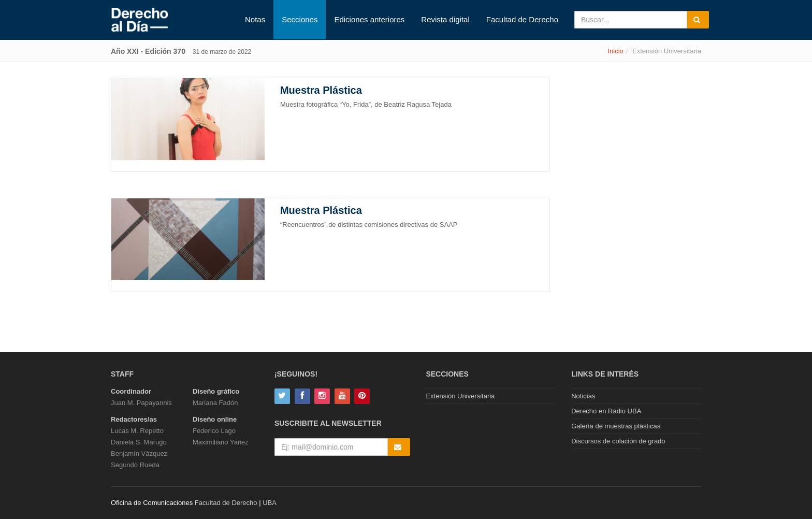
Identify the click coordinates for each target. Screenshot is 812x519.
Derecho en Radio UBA (606, 411)
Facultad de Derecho (522, 19)
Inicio (615, 51)
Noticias (583, 396)
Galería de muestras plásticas (616, 426)
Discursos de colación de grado (618, 441)
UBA (270, 503)
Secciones (300, 19)
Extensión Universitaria (460, 396)
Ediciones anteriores (369, 19)
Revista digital (445, 19)
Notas (255, 19)
